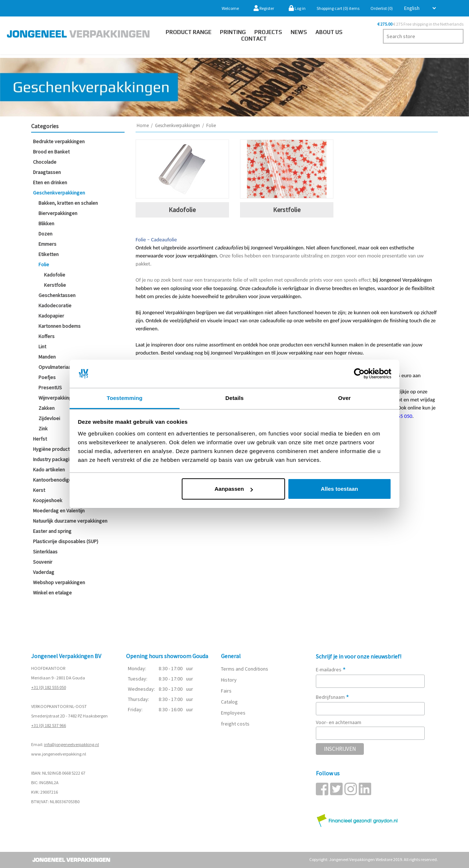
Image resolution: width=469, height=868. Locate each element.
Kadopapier (51, 316)
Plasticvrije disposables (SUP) (66, 541)
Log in (297, 8)
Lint (42, 346)
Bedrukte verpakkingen (59, 141)
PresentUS (50, 387)
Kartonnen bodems (60, 326)
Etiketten (49, 254)
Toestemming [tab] (125, 398)
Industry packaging (54, 459)
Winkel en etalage (52, 593)
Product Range (189, 32)
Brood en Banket (51, 152)
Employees (233, 713)
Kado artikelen (49, 470)
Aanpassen (234, 489)
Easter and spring (52, 531)
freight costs (235, 724)
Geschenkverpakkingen (59, 193)
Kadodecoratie (55, 305)
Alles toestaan (340, 489)
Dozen (45, 234)
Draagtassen (47, 172)
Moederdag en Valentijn (59, 511)
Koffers (47, 336)
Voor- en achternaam (339, 722)
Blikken (46, 223)
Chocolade (45, 162)
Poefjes (47, 377)
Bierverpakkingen (58, 213)
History (229, 680)
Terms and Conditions (245, 669)
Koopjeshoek (48, 500)
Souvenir (43, 562)
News (299, 32)
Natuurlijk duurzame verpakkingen (70, 521)
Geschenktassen (57, 295)
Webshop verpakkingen (59, 582)
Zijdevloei (49, 418)
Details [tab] (234, 398)
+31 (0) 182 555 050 (49, 687)
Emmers (47, 244)
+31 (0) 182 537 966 (49, 725)
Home (143, 125)
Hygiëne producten (54, 449)
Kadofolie (55, 275)
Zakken (47, 408)
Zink (43, 429)
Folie (44, 264)
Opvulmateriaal (55, 367)
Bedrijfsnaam (333, 697)
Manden (47, 357)
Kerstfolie (55, 285)
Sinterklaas (45, 552)
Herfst (40, 439)
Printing (233, 32)
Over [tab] (345, 398)
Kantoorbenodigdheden (59, 480)
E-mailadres (331, 669)
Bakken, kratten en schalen (68, 203)
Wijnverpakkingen (58, 398)
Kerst (39, 490)
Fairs (226, 691)
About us (329, 32)
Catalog (229, 702)
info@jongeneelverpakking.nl (71, 744)
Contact (254, 39)
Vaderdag (44, 572)
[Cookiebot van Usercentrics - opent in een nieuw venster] (359, 374)
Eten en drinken (50, 182)
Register (264, 8)
